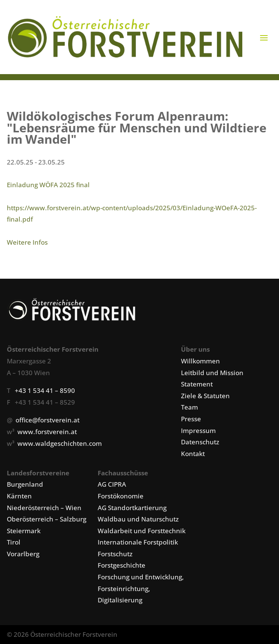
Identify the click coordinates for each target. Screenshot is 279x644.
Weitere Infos (27, 242)
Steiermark (24, 531)
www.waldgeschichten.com (60, 443)
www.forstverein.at (47, 432)
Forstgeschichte (122, 565)
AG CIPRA (112, 484)
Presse (191, 419)
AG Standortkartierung (132, 508)
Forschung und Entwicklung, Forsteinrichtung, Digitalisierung (141, 588)
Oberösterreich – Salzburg (47, 519)
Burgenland (25, 484)
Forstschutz (115, 554)
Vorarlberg (23, 554)
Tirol (14, 542)
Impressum (198, 431)
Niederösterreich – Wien (44, 508)
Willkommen (200, 361)
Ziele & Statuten (205, 396)
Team (189, 407)
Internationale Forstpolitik (138, 542)
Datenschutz (200, 442)
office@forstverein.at (48, 420)
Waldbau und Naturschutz (138, 519)
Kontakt (193, 454)
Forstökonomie (121, 496)
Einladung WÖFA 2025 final (48, 185)
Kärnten (19, 496)
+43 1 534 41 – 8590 (45, 390)
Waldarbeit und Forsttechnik (142, 531)
